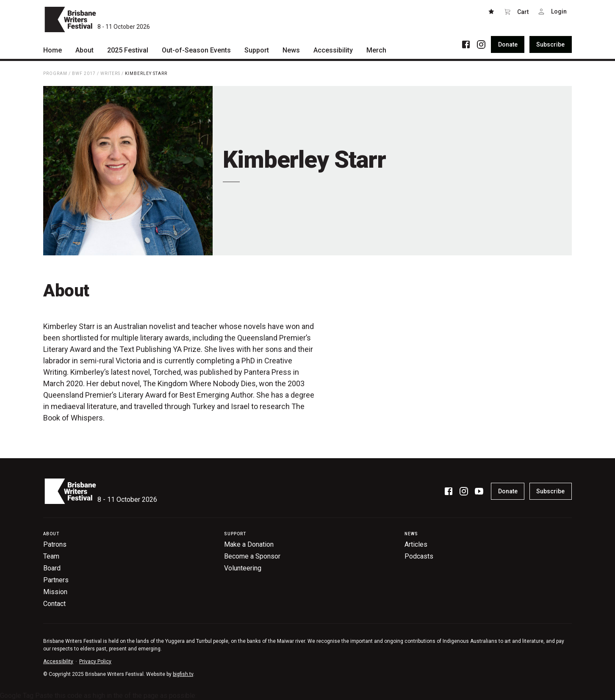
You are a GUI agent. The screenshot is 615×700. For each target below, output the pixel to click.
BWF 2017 (84, 73)
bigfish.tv (183, 674)
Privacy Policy (95, 661)
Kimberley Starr (146, 73)
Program (55, 73)
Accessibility (58, 661)
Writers (110, 73)
